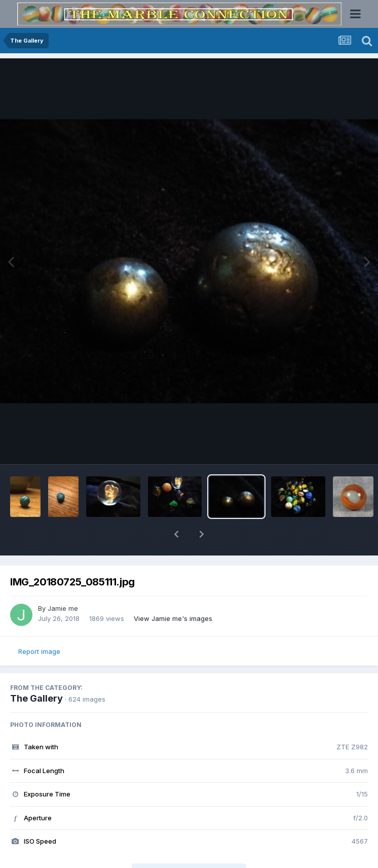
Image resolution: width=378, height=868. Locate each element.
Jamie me (63, 608)
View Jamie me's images (173, 618)
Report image (39, 651)
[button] (176, 534)
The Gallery (36, 698)
